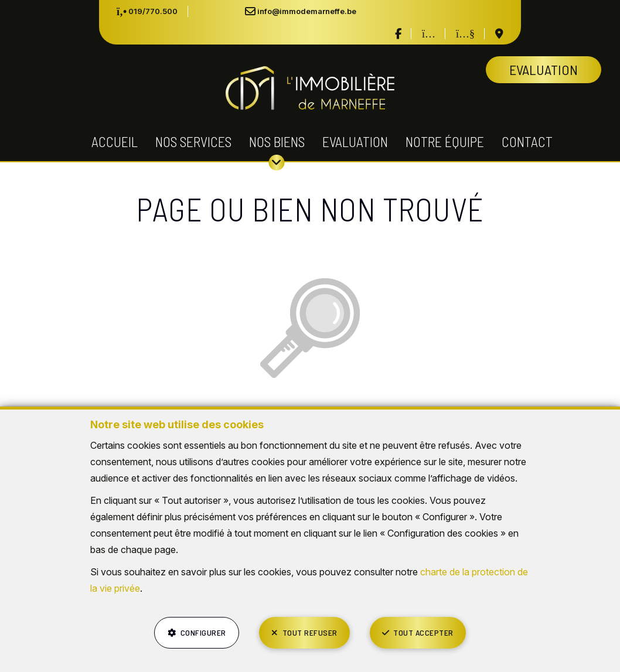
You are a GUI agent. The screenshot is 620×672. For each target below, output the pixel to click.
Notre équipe (445, 141)
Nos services (193, 141)
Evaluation (355, 141)
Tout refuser (310, 632)
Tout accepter (423, 632)
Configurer (203, 632)
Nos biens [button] (277, 141)
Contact (527, 141)
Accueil (115, 141)
